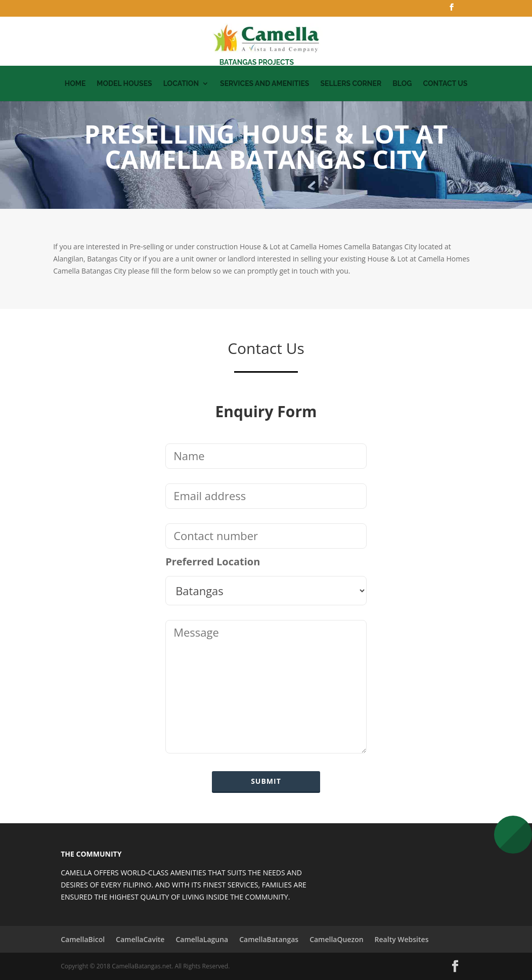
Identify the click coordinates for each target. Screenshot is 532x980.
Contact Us (445, 84)
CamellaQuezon (336, 939)
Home (75, 84)
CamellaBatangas (269, 939)
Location (181, 84)
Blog (402, 84)
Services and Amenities (264, 84)
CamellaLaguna (202, 939)
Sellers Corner (351, 84)
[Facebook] (452, 10)
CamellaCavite (140, 939)
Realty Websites (402, 939)
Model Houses (124, 84)
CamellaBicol (83, 939)
